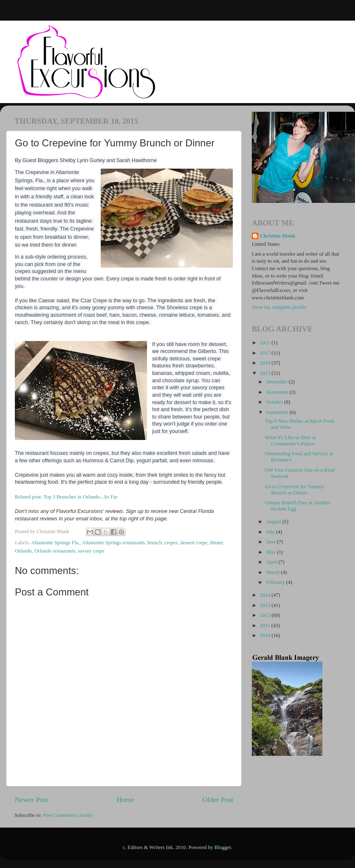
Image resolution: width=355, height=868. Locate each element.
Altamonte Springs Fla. (56, 543)
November (278, 392)
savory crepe (91, 551)
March (274, 572)
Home (125, 800)
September (278, 412)
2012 (265, 615)
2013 (265, 605)
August (275, 522)
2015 (265, 373)
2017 (265, 353)
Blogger (223, 847)
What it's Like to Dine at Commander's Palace (290, 441)
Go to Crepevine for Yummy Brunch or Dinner (294, 490)
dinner (217, 543)
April (272, 562)
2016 (265, 363)
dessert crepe (194, 543)
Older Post (218, 800)
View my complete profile (279, 307)
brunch (155, 543)
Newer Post (31, 800)
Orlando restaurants (55, 551)
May (272, 552)
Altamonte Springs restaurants (113, 543)
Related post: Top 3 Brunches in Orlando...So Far (66, 497)
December (278, 382)
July (271, 532)
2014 (265, 595)
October (275, 402)
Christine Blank (278, 236)
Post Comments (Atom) (68, 815)
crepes (171, 543)
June (272, 542)
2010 (265, 635)
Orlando (23, 551)
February (276, 582)
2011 (265, 626)
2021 (265, 343)
